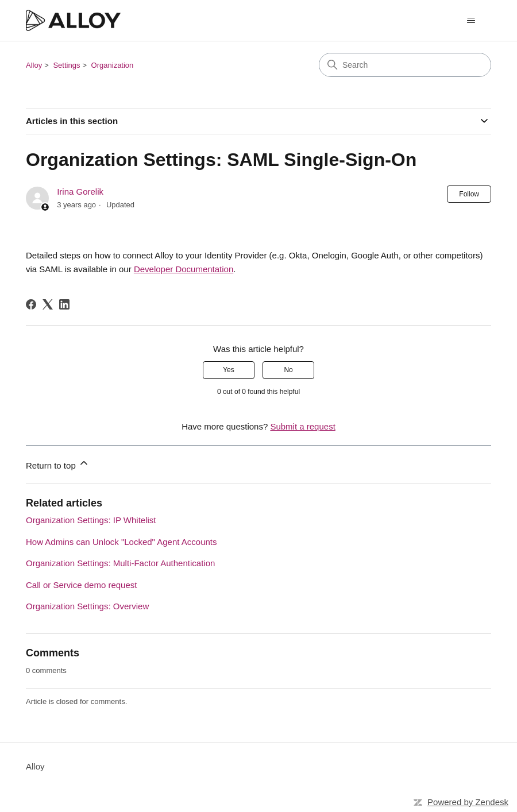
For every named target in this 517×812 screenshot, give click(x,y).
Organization (113, 65)
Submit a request (302, 426)
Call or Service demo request (81, 585)
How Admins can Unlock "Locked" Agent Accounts (121, 542)
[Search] (405, 65)
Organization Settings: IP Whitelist (91, 520)
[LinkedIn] (64, 304)
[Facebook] (31, 304)
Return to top (58, 464)
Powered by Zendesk (468, 802)
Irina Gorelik (80, 192)
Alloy (34, 65)
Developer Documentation (184, 269)
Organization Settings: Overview (87, 606)
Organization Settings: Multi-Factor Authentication (120, 563)
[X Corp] (48, 304)
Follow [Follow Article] (469, 194)
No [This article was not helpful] (288, 370)
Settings (66, 65)
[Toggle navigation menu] (471, 21)
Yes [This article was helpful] (229, 370)
